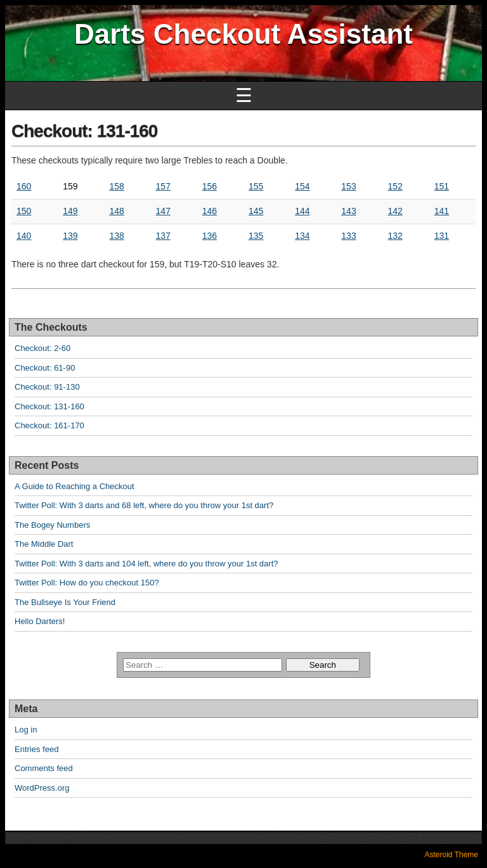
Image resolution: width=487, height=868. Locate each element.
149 (70, 211)
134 (302, 236)
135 (256, 236)
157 (163, 186)
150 (24, 211)
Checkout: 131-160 (84, 131)
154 (302, 186)
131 (442, 236)
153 (348, 186)
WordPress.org (42, 788)
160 (24, 186)
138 (116, 236)
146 (210, 211)
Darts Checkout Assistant (243, 34)
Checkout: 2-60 (42, 348)
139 (70, 236)
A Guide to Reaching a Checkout (75, 486)
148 (116, 211)
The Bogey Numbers (52, 525)
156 (210, 186)
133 (348, 236)
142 (395, 211)
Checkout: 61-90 (45, 368)
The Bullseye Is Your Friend (65, 602)
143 (348, 211)
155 (256, 186)
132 (395, 236)
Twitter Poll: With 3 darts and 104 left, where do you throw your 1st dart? (146, 564)
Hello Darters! (40, 621)
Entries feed (36, 749)
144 (302, 211)
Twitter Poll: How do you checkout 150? (87, 583)
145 (256, 211)
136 (210, 236)
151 (442, 186)
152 (395, 186)
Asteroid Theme (452, 855)
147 (163, 211)
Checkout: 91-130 (47, 387)
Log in (26, 730)
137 (163, 236)
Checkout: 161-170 (49, 425)
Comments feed (44, 768)
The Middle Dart (44, 544)
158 (116, 186)
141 (442, 211)
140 (24, 236)
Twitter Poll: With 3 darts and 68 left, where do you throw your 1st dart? (144, 505)
